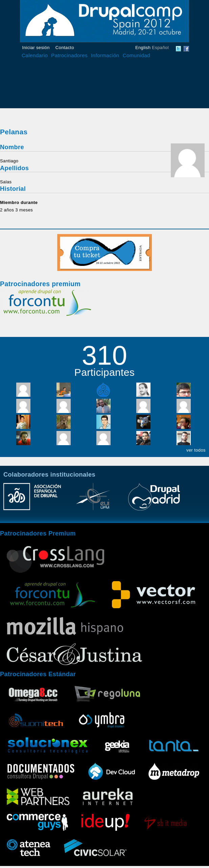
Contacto (65, 48)
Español (160, 48)
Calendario (35, 55)
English (143, 48)
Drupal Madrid (154, 500)
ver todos (196, 450)
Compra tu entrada (104, 252)
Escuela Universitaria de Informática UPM (93, 500)
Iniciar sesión (36, 48)
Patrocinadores (69, 55)
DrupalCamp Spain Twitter (179, 49)
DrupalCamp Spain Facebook (186, 49)
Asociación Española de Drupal (32, 500)
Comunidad (136, 55)
